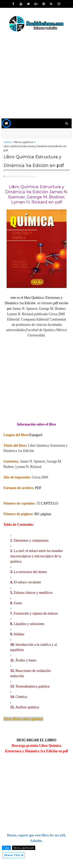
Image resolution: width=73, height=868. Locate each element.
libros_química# (24, 848)
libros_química (24, 142)
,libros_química (27, 176)
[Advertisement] (36, 76)
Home (7, 142)
